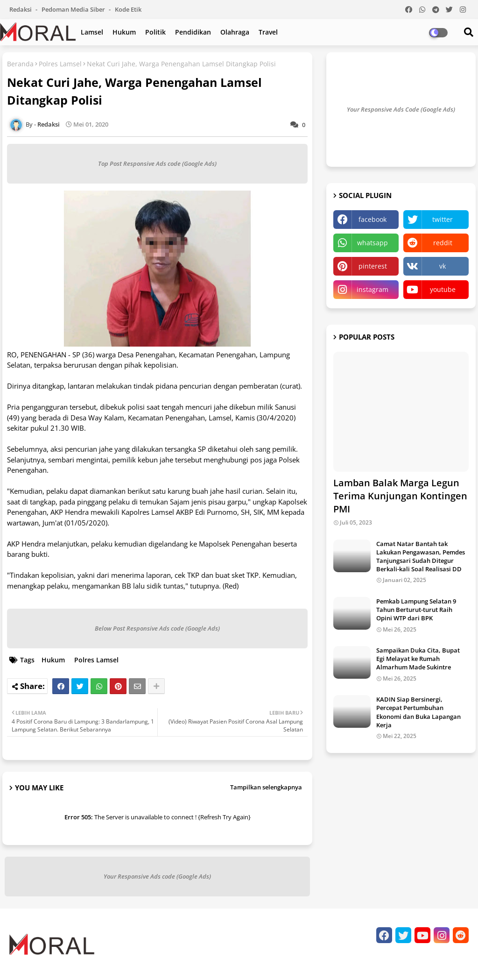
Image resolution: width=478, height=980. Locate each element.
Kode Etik (128, 9)
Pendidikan (193, 32)
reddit (443, 243)
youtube (443, 289)
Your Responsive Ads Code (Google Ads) (401, 109)
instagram (373, 289)
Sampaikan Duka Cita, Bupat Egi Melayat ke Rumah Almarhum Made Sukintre (418, 659)
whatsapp (373, 243)
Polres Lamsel (60, 64)
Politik (155, 32)
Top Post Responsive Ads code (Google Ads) (157, 163)
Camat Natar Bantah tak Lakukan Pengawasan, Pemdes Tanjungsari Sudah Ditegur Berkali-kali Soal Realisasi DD (421, 557)
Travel (268, 32)
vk (443, 266)
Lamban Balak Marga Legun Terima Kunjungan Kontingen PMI (400, 496)
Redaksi (21, 9)
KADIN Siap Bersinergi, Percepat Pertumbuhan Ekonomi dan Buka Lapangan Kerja (418, 712)
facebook (373, 219)
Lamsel (92, 32)
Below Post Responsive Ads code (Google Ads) (157, 628)
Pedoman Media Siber (74, 9)
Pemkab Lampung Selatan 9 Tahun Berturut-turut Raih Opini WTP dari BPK (416, 610)
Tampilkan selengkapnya (266, 787)
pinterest (373, 266)
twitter (443, 219)
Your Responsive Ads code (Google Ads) (157, 876)
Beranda (20, 64)
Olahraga (235, 32)
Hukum (124, 32)
